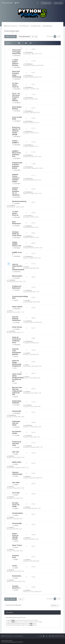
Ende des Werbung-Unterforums (16, 318)
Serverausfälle (17, 523)
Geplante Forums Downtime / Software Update (16, 178)
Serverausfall (17, 411)
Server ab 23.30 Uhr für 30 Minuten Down (17, 340)
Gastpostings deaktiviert (17, 402)
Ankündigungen (12, 31)
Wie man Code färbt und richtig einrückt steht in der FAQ (17, 391)
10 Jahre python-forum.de (15, 213)
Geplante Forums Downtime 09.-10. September (16, 191)
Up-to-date (16, 493)
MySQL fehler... (17, 462)
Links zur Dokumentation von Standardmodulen (18, 267)
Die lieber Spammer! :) (16, 587)
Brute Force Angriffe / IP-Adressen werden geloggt (16, 131)
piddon (16, 454)
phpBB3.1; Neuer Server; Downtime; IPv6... (17, 154)
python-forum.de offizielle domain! (15, 536)
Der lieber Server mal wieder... (16, 505)
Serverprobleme (18, 513)
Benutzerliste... (17, 576)
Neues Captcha (17, 306)
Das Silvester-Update (17, 432)
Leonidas (17, 203)
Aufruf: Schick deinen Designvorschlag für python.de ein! (18, 377)
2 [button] (57, 36)
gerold (16, 300)
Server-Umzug (17, 327)
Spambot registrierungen (17, 473)
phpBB (10, 641)
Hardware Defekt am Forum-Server (17, 234)
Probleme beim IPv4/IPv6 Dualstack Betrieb (17, 165)
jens (27, 267)
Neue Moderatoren (16, 223)
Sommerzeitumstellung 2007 (20, 297)
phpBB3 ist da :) (17, 253)
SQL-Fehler (16, 482)
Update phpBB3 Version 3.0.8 (17, 244)
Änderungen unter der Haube (16, 423)
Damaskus (17, 55)
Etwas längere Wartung (17, 108)
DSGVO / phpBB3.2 (15, 142)
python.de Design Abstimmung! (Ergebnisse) (17, 363)
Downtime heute (16, 556)
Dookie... (15, 566)
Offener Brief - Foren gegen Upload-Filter (17, 52)
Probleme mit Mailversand (17, 287)
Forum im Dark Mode (17, 118)
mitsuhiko (28, 425)
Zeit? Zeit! (16, 452)
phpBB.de (20, 642)
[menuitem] (17, 3)
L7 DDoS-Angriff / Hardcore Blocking (15, 62)
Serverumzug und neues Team (17, 443)
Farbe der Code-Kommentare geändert (16, 351)
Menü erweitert (17, 276)
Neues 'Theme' (17, 545)
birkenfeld (17, 271)
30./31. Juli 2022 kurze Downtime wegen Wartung (16, 97)
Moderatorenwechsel (19, 201)
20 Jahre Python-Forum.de (15, 85)
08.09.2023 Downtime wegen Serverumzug (17, 74)
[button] (60, 36)
